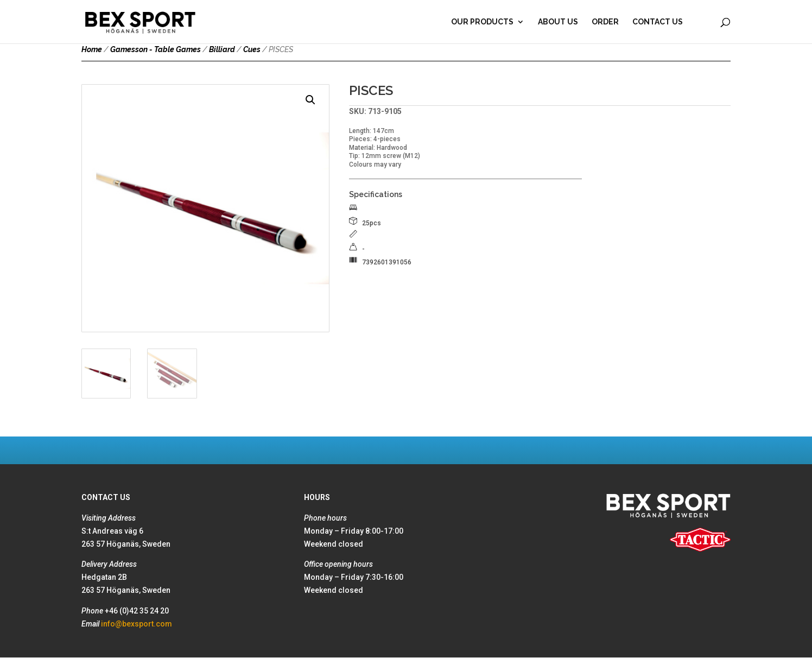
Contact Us (658, 22)
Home (92, 49)
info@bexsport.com (137, 624)
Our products (482, 22)
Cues (252, 49)
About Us (558, 22)
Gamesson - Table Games (156, 49)
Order (605, 22)
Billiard (222, 49)
